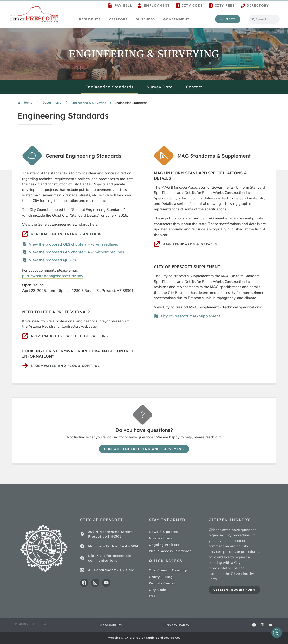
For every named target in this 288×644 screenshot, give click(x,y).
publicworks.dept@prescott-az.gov (53, 276)
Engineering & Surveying (89, 103)
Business (145, 19)
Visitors (118, 19)
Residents (90, 19)
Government (176, 19)
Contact (194, 87)
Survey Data (160, 87)
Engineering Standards (110, 87)
